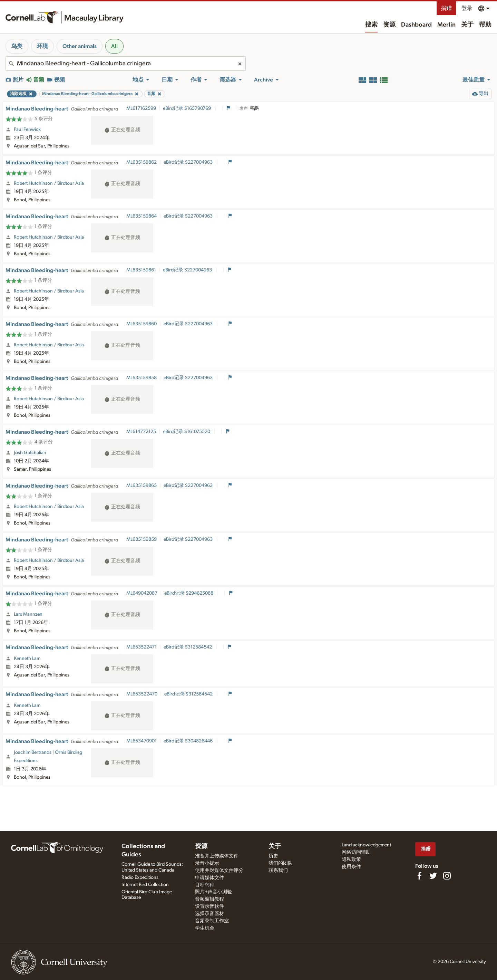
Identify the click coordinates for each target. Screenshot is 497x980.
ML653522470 (142, 694)
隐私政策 (351, 859)
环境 (42, 46)
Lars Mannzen (28, 614)
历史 (273, 856)
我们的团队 (281, 863)
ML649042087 (142, 593)
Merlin (446, 25)
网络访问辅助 (356, 852)
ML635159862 (142, 162)
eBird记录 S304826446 (189, 741)
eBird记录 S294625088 (189, 593)
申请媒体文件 (209, 878)
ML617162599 (141, 108)
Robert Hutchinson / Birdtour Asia (49, 183)
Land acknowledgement (366, 845)
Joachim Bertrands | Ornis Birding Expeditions (48, 757)
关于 (467, 25)
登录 (467, 8)
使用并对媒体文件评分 (219, 871)
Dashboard (416, 25)
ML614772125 (141, 432)
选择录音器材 (209, 914)
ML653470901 (142, 741)
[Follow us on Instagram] (447, 876)
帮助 (485, 25)
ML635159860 (142, 324)
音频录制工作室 (212, 921)
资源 (389, 25)
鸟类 (17, 46)
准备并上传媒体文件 (217, 856)
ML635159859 (142, 539)
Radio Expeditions (140, 877)
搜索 (371, 25)
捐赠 (446, 8)
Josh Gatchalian (30, 453)
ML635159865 (142, 486)
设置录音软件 (209, 906)
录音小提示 (207, 863)
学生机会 (205, 928)
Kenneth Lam (27, 659)
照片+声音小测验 (213, 892)
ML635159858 (142, 378)
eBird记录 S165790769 (187, 108)
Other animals (80, 46)
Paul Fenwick (27, 129)
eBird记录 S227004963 (189, 162)
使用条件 (351, 867)
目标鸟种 (205, 885)
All (114, 46)
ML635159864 (142, 216)
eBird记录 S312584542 (188, 647)
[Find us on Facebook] (419, 876)
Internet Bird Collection (145, 885)
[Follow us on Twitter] (433, 876)
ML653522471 (142, 647)
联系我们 (278, 871)
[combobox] (126, 64)
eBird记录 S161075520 (187, 432)
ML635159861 (141, 270)
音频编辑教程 (209, 899)
